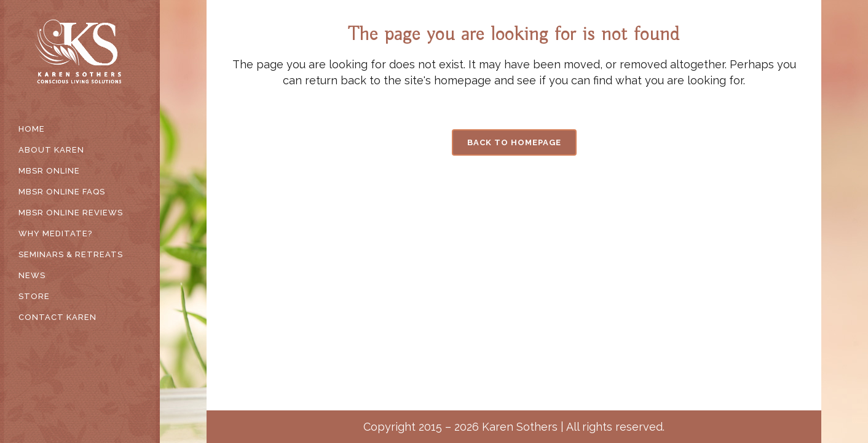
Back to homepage (514, 142)
